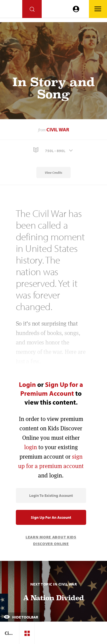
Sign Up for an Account (51, 517)
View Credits (53, 172)
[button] (53, 150)
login (31, 447)
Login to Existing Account (51, 495)
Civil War (58, 130)
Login (27, 384)
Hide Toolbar (21, 617)
